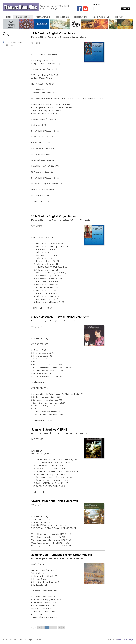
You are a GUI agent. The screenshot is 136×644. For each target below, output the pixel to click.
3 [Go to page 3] (51, 628)
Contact (119, 17)
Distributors (81, 17)
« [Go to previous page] (39, 628)
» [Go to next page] (63, 628)
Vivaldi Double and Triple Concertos (55, 501)
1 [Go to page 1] (43, 628)
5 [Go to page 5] (59, 628)
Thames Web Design (125, 640)
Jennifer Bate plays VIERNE (49, 429)
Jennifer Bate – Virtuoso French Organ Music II (62, 555)
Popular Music (43, 17)
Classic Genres (23, 17)
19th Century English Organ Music (54, 33)
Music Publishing (101, 17)
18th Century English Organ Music (54, 216)
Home (8, 17)
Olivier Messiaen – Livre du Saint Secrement (60, 317)
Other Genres (62, 17)
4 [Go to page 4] (55, 628)
